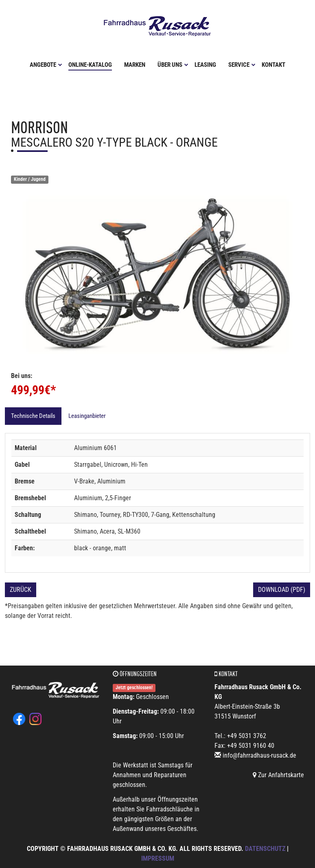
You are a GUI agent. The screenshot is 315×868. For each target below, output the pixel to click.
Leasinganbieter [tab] (87, 415)
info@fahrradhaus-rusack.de (259, 755)
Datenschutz (265, 848)
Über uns (173, 64)
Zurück (21, 589)
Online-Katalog (90, 64)
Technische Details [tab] (33, 415)
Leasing (205, 64)
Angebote (46, 64)
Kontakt (273, 64)
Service (242, 64)
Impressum (158, 858)
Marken (135, 64)
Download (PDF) (282, 589)
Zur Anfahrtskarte (278, 774)
